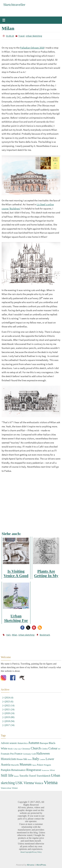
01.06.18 (10, 36)
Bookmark (45, 635)
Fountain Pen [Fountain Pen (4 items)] (7, 754)
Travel (21, 36)
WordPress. (41, 865)
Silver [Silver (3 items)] (52, 770)
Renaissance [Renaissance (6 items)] (19, 770)
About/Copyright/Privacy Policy (31, 852)
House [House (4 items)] (20, 759)
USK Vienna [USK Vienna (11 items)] (25, 783)
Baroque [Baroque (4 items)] (44, 743)
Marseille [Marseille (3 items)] (15, 765)
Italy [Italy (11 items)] (36, 759)
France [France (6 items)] (18, 754)
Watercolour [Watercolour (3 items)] (6, 788)
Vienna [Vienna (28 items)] (51, 782)
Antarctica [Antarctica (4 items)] (22, 743)
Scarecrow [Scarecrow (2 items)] (46, 770)
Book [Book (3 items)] (10, 749)
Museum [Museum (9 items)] (26, 764)
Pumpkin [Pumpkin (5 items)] (6, 770)
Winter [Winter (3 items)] (15, 788)
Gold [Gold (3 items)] (34, 754)
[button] (22, 628)
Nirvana (30, 865)
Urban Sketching (34, 36)
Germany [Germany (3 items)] (27, 754)
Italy (9, 635)
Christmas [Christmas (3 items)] (26, 749)
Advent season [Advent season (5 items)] (9, 743)
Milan (15, 635)
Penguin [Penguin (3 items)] (47, 765)
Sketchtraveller (14, 5)
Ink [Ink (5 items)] (25, 759)
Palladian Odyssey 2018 (32, 48)
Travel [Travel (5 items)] (32, 776)
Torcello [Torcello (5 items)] (24, 776)
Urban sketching (26, 635)
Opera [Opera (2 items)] (34, 765)
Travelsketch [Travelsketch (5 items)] (43, 776)
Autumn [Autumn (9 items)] (34, 743)
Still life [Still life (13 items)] (7, 775)
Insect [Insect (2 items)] (30, 759)
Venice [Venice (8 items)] (39, 783)
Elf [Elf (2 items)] (59, 749)
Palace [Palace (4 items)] (40, 765)
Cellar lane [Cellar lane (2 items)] (17, 749)
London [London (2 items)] (42, 759)
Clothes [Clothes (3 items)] (45, 749)
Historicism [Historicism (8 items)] (8, 759)
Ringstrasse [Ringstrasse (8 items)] (34, 770)
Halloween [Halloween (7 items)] (43, 753)
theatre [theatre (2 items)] (16, 776)
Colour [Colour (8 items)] (53, 748)
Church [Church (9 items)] (36, 748)
